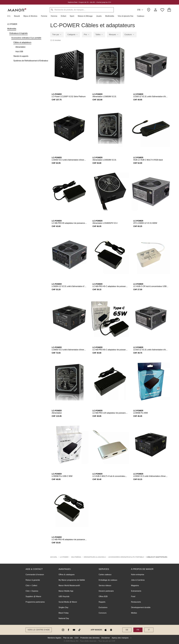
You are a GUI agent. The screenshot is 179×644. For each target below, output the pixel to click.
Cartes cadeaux (105, 575)
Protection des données (90, 638)
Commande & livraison (35, 575)
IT (149, 630)
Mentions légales (54, 638)
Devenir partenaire (106, 591)
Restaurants (136, 602)
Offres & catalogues (67, 575)
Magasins (135, 586)
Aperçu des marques (120, 638)
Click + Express (32, 591)
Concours (103, 613)
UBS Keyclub (64, 596)
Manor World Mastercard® (69, 586)
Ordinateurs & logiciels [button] (95, 557)
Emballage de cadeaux (108, 580)
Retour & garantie (33, 580)
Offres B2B (103, 596)
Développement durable (141, 607)
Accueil (54, 557)
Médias (134, 613)
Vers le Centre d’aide (39, 630)
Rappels (102, 602)
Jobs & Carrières (138, 580)
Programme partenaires (35, 602)
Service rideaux (105, 586)
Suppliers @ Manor (33, 596)
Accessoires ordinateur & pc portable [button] (126, 557)
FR (141, 10)
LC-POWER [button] (64, 557)
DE (127, 630)
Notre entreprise (138, 575)
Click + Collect (31, 586)
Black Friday (64, 613)
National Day (64, 618)
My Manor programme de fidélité (72, 580)
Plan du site (68, 638)
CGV (77, 638)
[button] (10, 16)
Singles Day (63, 607)
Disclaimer (106, 638)
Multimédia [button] (76, 557)
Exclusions (103, 607)
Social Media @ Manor (68, 602)
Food (133, 596)
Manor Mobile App (66, 591)
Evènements (136, 591)
